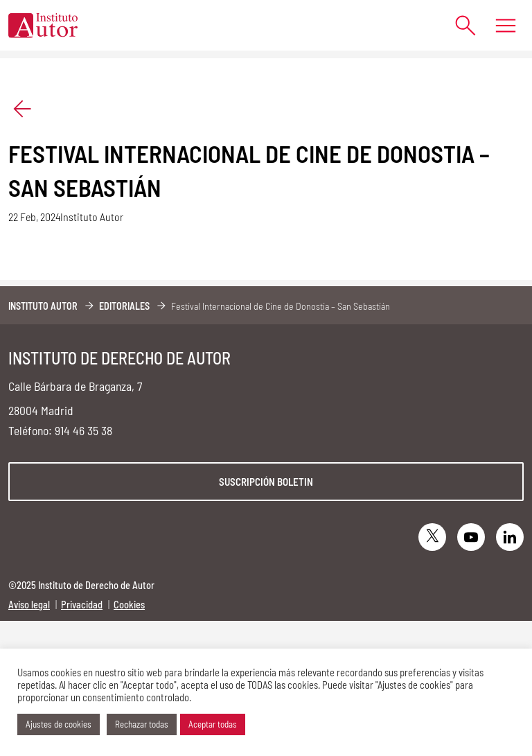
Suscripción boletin (266, 482)
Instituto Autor (43, 306)
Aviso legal (29, 605)
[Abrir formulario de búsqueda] (459, 25)
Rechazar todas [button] (142, 724)
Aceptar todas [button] (213, 724)
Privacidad (82, 605)
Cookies (129, 605)
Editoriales (124, 306)
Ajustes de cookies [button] (59, 724)
